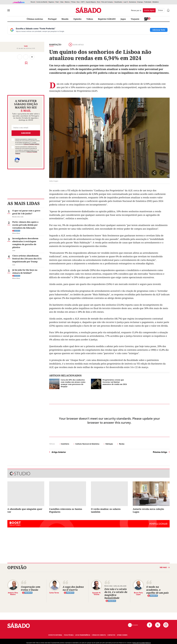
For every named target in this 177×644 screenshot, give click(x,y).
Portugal (52, 19)
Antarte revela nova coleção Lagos (148, 510)
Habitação (55, 45)
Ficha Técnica (69, 635)
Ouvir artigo (76, 45)
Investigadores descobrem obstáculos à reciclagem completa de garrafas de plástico (25, 243)
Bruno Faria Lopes (138, 593)
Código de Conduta (99, 635)
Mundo (65, 19)
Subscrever (26, 133)
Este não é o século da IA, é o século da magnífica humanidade (116, 593)
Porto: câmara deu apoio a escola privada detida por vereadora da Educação (25, 225)
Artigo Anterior (59, 452)
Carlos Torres (54, 593)
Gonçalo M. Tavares (96, 593)
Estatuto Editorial (55, 635)
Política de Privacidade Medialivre (31, 144)
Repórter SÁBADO (107, 19)
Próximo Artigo (160, 452)
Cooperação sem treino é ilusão (31, 588)
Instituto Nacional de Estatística (87, 444)
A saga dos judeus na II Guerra (73, 588)
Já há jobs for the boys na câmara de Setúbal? (25, 271)
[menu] (9, 10)
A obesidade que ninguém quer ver (25, 510)
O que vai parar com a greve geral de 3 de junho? (26, 212)
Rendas (122, 444)
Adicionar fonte (159, 30)
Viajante (135, 19)
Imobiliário (65, 444)
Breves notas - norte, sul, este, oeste (115, 586)
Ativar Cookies (122, 635)
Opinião (77, 19)
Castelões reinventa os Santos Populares (66, 510)
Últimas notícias (35, 19)
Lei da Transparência (83, 635)
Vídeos (90, 19)
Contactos (111, 635)
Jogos (123, 19)
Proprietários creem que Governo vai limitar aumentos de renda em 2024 (115, 382)
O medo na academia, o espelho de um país (157, 590)
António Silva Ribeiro (13, 593)
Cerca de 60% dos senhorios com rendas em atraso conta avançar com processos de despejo (73, 383)
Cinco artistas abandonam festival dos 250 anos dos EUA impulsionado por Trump (27, 259)
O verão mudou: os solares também (106, 510)
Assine (149, 10)
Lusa (26, 46)
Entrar (161, 10)
